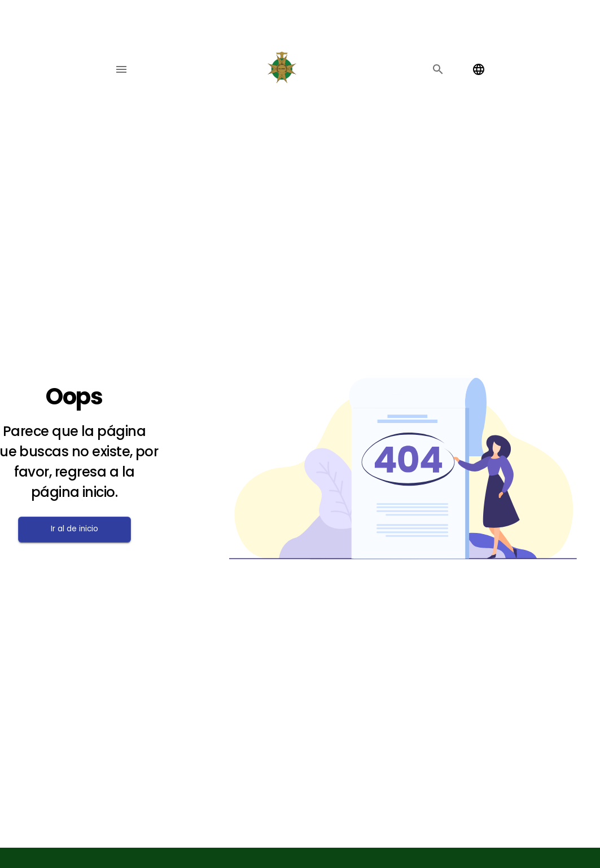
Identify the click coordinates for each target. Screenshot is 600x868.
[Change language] (479, 69)
